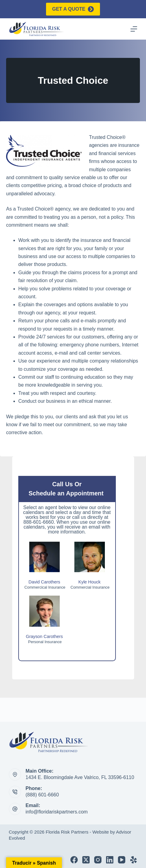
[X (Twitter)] (86, 860)
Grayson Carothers (45, 636)
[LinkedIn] (110, 860)
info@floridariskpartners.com (57, 812)
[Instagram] (98, 860)
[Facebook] (74, 860)
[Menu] (134, 29)
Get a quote (73, 9)
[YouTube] (122, 860)
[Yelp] (134, 860)
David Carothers (45, 582)
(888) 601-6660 (42, 795)
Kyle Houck (89, 582)
